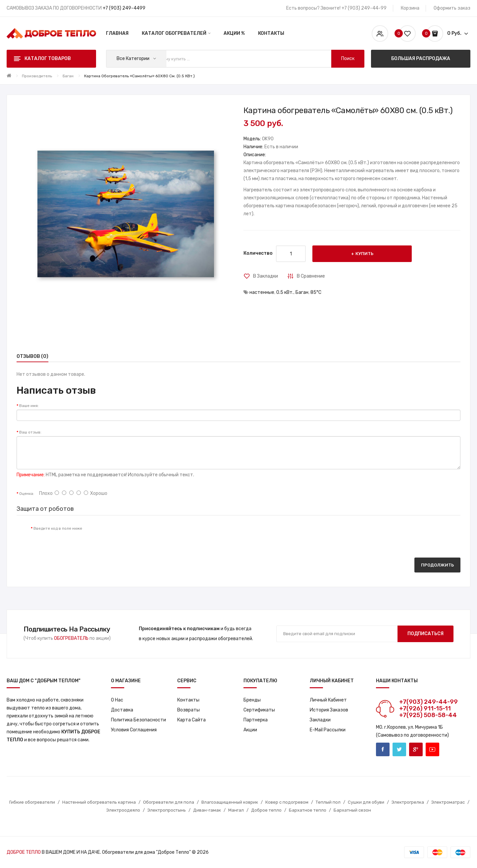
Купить (364, 254)
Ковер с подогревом (287, 802)
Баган (68, 76)
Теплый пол (328, 802)
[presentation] (142, 535)
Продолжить (437, 565)
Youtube (432, 749)
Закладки (320, 720)
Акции (250, 730)
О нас (117, 700)
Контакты (188, 700)
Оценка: (27, 494)
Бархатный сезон (352, 810)
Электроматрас (448, 802)
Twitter (399, 749)
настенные (262, 292)
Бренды (252, 700)
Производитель (37, 76)
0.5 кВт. (285, 292)
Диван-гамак (207, 810)
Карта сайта (191, 720)
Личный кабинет (328, 700)
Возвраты (188, 710)
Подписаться (425, 634)
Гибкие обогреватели (32, 802)
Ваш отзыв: (30, 432)
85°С (316, 292)
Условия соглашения (134, 730)
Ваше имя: (29, 406)
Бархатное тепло (308, 810)
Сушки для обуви (366, 802)
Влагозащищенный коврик (230, 802)
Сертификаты (259, 710)
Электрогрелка (408, 802)
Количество (258, 253)
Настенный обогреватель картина (99, 802)
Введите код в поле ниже (58, 528)
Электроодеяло (123, 810)
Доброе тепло (266, 810)
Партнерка (256, 720)
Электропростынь (167, 810)
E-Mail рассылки (328, 730)
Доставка (122, 710)
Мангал (236, 810)
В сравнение (311, 276)
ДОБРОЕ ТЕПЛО (24, 852)
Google (416, 749)
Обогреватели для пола (169, 802)
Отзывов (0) (32, 356)
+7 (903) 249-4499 (124, 8)
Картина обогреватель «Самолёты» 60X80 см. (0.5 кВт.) (139, 76)
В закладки (265, 276)
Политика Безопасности (138, 720)
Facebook (383, 749)
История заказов (329, 710)
